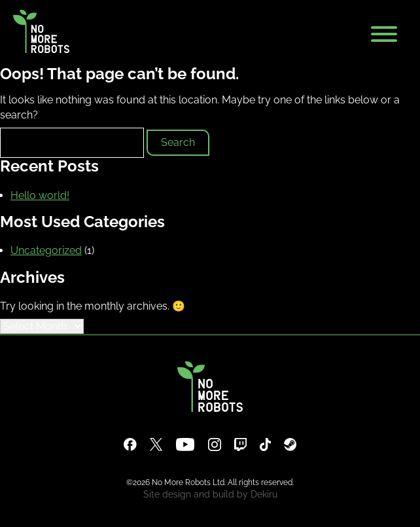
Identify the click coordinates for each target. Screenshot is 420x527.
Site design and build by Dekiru (210, 494)
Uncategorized (46, 250)
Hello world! (40, 195)
